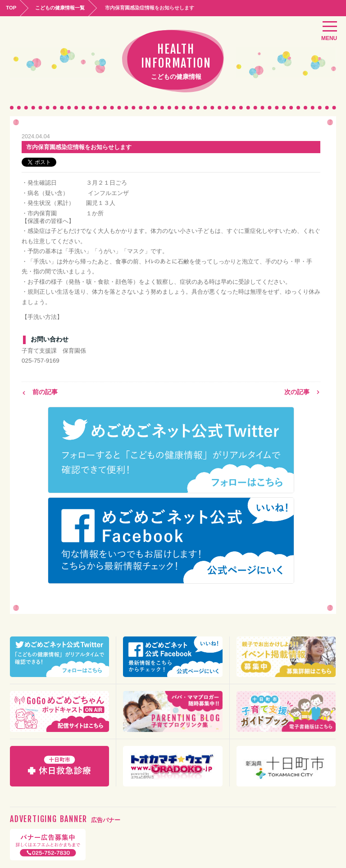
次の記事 (302, 391)
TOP (12, 7)
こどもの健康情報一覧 (64, 7)
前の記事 (40, 391)
